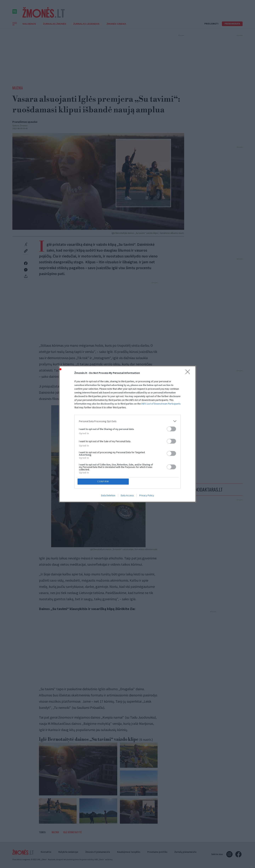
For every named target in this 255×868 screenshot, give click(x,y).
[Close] (189, 399)
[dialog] (127, 434)
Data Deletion (108, 470)
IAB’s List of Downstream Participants (161, 429)
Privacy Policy (147, 470)
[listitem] (127, 447)
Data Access (127, 470)
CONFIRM (103, 456)
